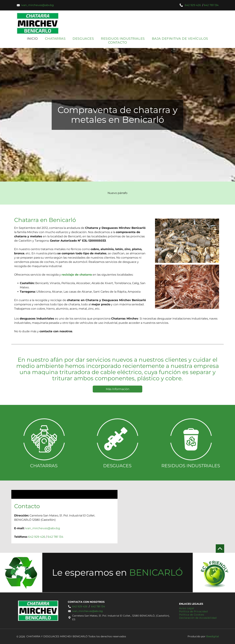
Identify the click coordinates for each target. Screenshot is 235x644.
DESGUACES (117, 466)
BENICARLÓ (156, 573)
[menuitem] (32, 39)
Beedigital (213, 636)
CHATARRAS (44, 466)
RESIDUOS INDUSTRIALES (191, 466)
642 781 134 (211, 5)
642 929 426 (193, 5)
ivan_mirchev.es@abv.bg (37, 5)
